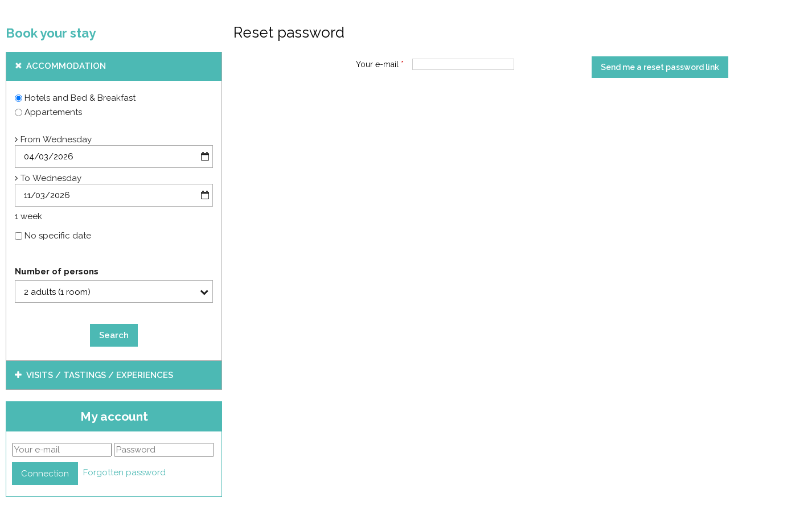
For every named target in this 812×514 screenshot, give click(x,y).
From (30, 139)
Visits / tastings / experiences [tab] (100, 375)
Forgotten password (124, 472)
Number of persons (57, 272)
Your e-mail (380, 64)
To (25, 178)
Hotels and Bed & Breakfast (80, 98)
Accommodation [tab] (66, 66)
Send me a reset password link (660, 67)
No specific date (58, 236)
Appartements (53, 112)
